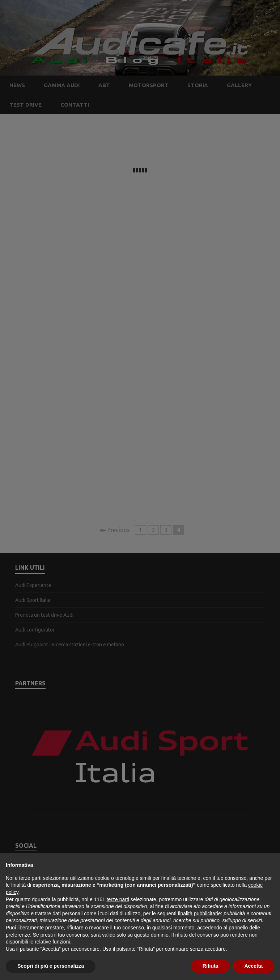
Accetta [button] (253, 966)
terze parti (118, 899)
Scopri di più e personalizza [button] (51, 966)
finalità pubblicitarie (199, 913)
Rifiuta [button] (211, 966)
